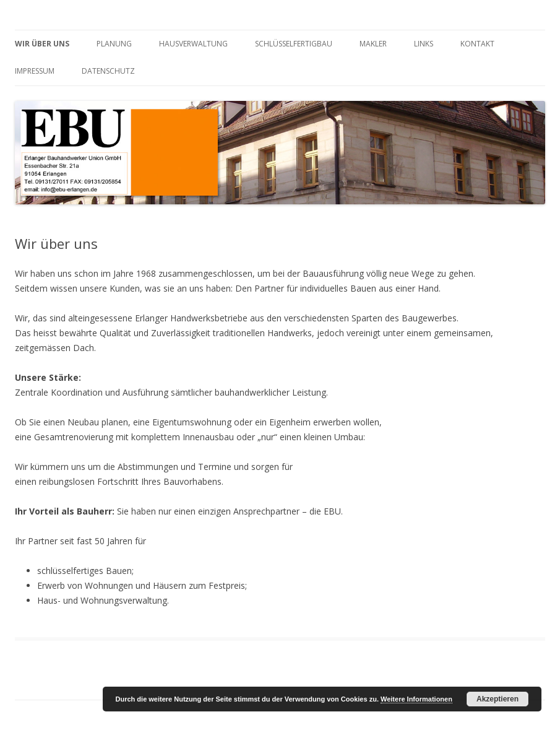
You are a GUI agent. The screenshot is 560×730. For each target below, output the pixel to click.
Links (424, 44)
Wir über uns (42, 44)
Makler (373, 44)
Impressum (35, 71)
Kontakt (477, 44)
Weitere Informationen (416, 699)
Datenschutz (108, 71)
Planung (114, 44)
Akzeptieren (498, 699)
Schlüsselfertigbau (294, 44)
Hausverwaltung (193, 44)
